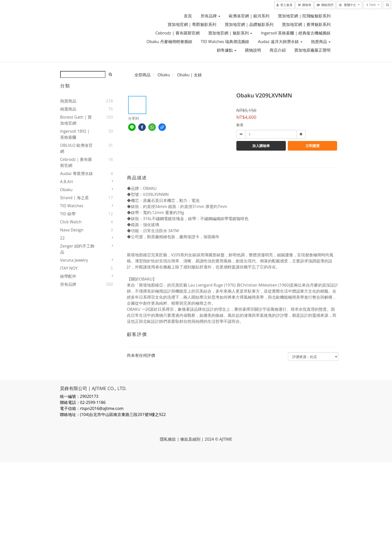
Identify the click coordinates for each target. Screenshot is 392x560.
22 (62, 238)
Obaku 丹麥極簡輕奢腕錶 (169, 42)
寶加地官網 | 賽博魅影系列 (306, 24)
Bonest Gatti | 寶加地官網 (76, 120)
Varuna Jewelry (74, 260)
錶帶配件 (68, 276)
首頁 (188, 16)
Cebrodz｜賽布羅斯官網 (76, 162)
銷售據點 (227, 50)
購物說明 (253, 50)
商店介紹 (278, 50)
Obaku (66, 190)
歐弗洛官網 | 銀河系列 (249, 16)
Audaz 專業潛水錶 (77, 173)
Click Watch (71, 222)
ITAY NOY (69, 268)
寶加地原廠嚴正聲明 (312, 50)
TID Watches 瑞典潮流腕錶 (225, 42)
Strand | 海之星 (75, 198)
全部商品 (142, 75)
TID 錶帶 (68, 214)
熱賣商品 (321, 42)
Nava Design (72, 230)
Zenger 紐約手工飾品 (77, 249)
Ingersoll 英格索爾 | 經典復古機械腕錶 (296, 33)
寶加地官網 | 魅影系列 (230, 33)
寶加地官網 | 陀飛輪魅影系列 (304, 16)
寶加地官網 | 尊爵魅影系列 (192, 24)
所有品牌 (210, 16)
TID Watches (72, 206)
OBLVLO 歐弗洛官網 (77, 148)
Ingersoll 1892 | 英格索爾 (75, 134)
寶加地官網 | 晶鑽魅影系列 (249, 24)
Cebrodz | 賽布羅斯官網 (177, 33)
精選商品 (68, 109)
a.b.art (67, 182)
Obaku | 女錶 (190, 75)
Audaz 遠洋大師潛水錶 (280, 42)
